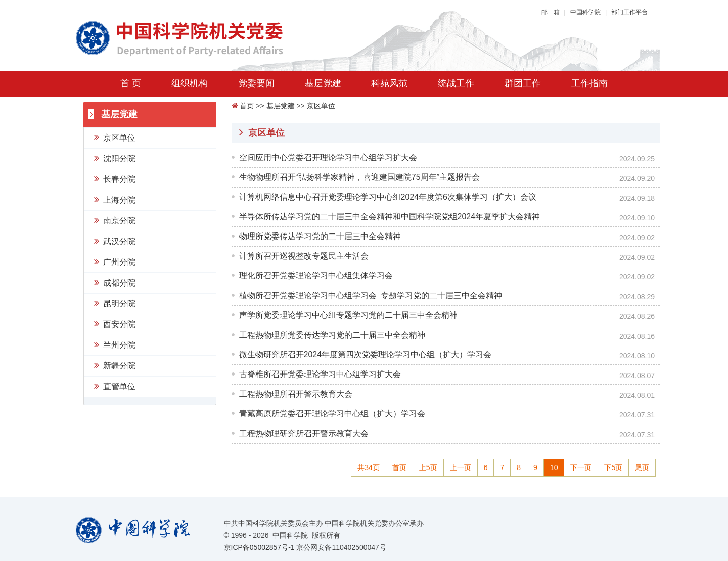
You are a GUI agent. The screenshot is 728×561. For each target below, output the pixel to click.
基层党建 (323, 83)
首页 (247, 106)
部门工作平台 (629, 12)
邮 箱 (551, 12)
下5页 (613, 467)
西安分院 (115, 323)
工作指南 (589, 83)
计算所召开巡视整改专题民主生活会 (304, 256)
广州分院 (115, 261)
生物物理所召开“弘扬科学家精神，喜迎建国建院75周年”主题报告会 (359, 177)
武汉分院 (115, 241)
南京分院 (115, 220)
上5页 (428, 467)
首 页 (131, 83)
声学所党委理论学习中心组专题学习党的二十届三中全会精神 (348, 315)
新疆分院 (115, 365)
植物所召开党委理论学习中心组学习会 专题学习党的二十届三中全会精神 (371, 295)
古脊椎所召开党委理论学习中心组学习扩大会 (320, 374)
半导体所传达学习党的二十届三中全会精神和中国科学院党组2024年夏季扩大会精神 (390, 217)
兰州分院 (115, 344)
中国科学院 (585, 12)
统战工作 (456, 83)
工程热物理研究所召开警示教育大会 (304, 433)
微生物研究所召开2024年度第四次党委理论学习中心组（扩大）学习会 (366, 355)
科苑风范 (389, 83)
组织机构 (190, 83)
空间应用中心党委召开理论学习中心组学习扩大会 (328, 157)
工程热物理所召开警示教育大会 (296, 394)
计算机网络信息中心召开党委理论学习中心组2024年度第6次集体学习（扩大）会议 (388, 197)
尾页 (642, 467)
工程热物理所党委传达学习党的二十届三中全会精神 (332, 335)
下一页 (581, 467)
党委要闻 (256, 83)
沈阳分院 (115, 158)
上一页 (461, 467)
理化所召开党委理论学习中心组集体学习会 (316, 276)
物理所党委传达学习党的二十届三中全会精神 (320, 236)
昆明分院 (115, 303)
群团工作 (523, 83)
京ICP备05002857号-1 (259, 547)
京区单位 (115, 137)
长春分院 (115, 178)
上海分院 (115, 199)
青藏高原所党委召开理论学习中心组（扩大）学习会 (332, 414)
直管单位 (115, 386)
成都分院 (115, 282)
